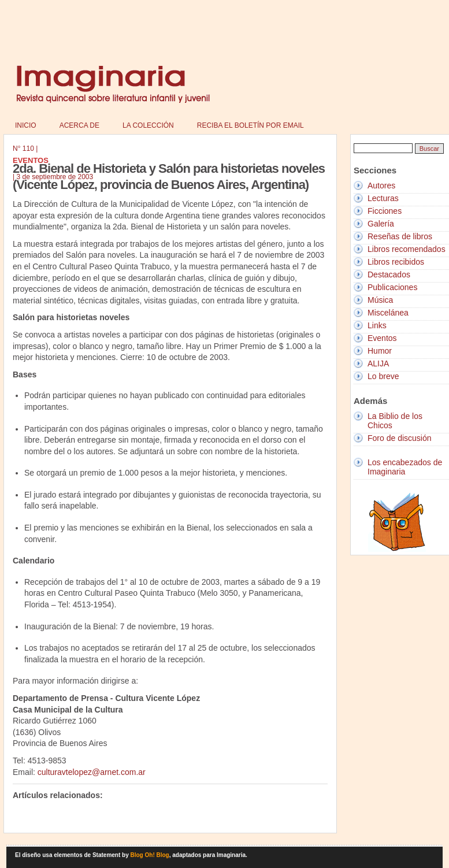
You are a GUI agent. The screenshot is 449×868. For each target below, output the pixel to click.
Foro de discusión (400, 438)
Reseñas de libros (400, 236)
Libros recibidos (396, 262)
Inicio (26, 125)
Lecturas (383, 198)
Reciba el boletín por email (251, 125)
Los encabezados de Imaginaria (405, 467)
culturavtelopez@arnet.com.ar (92, 772)
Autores (381, 186)
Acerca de (79, 125)
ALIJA (378, 363)
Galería (381, 224)
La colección (148, 125)
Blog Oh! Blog (150, 855)
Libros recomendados (407, 249)
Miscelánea (388, 313)
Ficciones (385, 211)
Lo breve (383, 376)
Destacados (389, 275)
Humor (380, 351)
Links (377, 325)
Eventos (382, 338)
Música (380, 300)
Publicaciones (392, 287)
